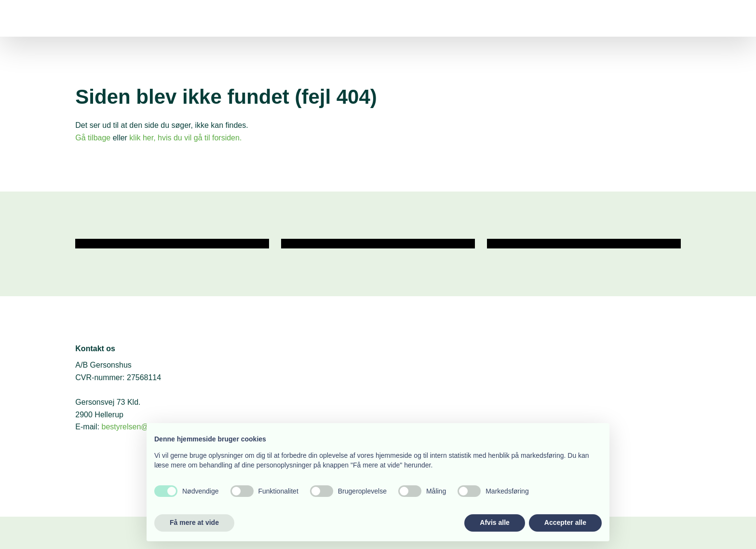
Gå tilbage (93, 138)
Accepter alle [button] (565, 522)
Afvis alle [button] (494, 522)
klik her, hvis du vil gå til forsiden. (185, 138)
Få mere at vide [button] (194, 522)
